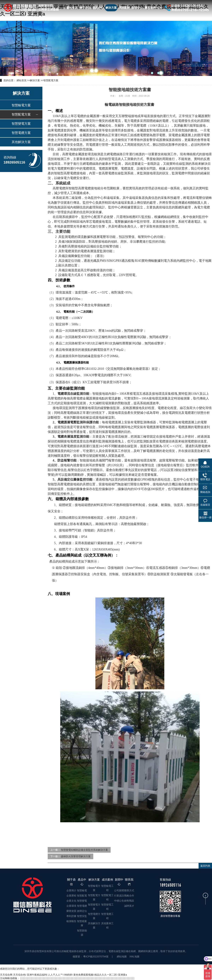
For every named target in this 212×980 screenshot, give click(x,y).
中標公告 (119, 901)
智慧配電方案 (51, 80)
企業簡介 (71, 890)
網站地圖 (122, 957)
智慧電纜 (82, 906)
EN (160, 8)
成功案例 (124, 8)
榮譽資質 (71, 911)
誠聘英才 (129, 906)
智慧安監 (82, 916)
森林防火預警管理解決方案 (76, 856)
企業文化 (71, 901)
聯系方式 (129, 890)
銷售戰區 (129, 901)
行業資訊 (119, 896)
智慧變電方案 (21, 124)
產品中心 (98, 8)
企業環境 (71, 906)
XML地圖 (134, 957)
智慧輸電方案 (21, 105)
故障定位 (82, 911)
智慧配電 (82, 896)
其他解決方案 (21, 142)
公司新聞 (119, 890)
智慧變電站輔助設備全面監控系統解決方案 (84, 850)
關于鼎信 (85, 8)
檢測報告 (71, 921)
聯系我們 (150, 8)
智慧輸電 (82, 890)
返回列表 (205, 866)
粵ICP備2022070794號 (95, 957)
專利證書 (71, 916)
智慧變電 (82, 901)
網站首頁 (72, 8)
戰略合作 (129, 896)
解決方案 (111, 8)
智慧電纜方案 (21, 133)
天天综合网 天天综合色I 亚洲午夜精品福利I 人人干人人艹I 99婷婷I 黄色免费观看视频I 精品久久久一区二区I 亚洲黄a (63, 975)
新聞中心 (137, 8)
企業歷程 (71, 896)
